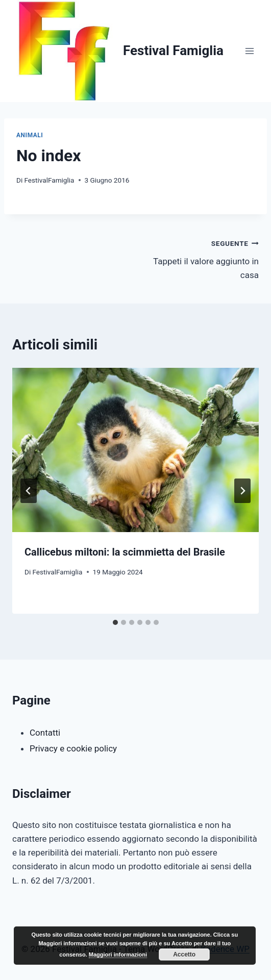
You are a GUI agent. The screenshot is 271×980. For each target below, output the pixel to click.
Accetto (184, 954)
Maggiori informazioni (118, 954)
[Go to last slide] (29, 491)
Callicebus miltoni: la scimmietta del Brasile (125, 552)
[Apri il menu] (249, 51)
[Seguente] (242, 491)
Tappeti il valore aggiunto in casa (202, 258)
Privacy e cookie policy (73, 748)
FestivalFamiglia (49, 180)
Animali (30, 135)
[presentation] (135, 450)
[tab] (115, 622)
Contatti (45, 733)
